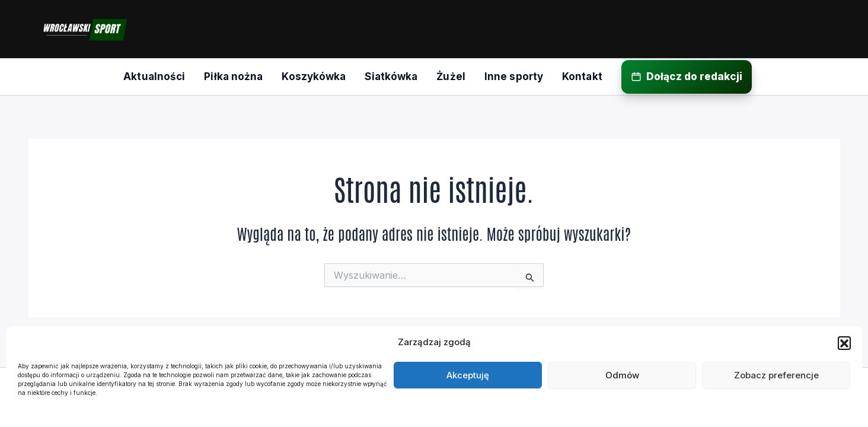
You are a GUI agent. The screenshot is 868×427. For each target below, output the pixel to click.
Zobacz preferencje (776, 375)
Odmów (622, 375)
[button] (844, 343)
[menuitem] (154, 77)
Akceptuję (468, 375)
